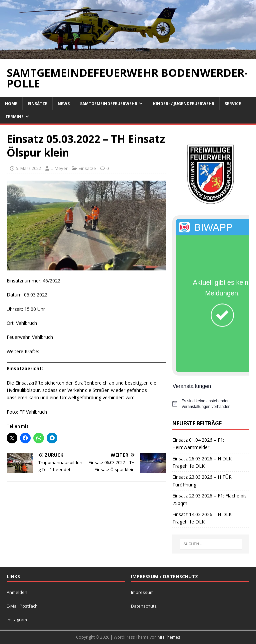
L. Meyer (59, 168)
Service (233, 104)
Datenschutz (144, 606)
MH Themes (169, 637)
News (64, 104)
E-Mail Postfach (22, 606)
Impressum (142, 592)
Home (11, 104)
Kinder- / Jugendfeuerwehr (184, 104)
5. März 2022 (28, 168)
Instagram (17, 620)
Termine (14, 117)
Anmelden (17, 592)
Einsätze (37, 104)
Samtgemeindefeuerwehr (109, 104)
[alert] (211, 404)
